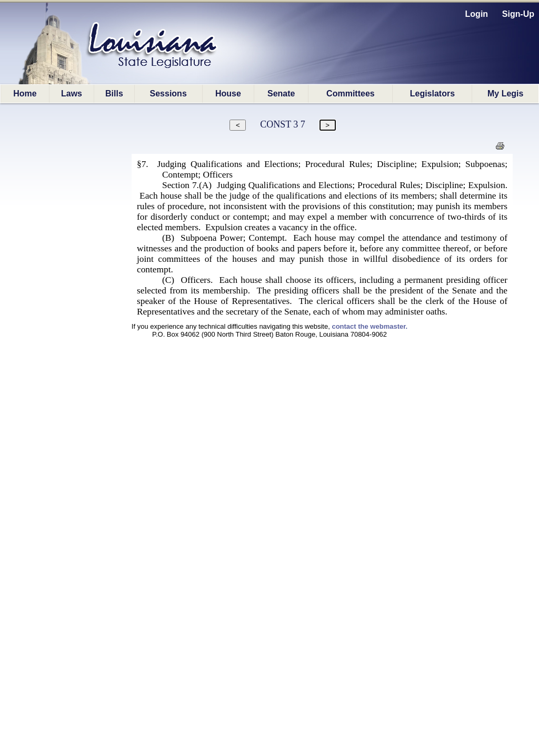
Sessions (168, 94)
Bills (114, 94)
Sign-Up (518, 14)
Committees (351, 94)
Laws (72, 94)
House (228, 94)
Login (477, 14)
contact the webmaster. (370, 326)
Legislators (432, 94)
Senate (281, 94)
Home (25, 94)
